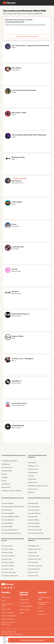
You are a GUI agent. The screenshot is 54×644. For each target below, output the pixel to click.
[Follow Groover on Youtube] (8, 588)
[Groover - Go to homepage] (27, 584)
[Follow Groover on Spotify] (11, 588)
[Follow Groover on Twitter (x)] (14, 588)
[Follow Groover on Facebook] (5, 588)
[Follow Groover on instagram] (2, 588)
